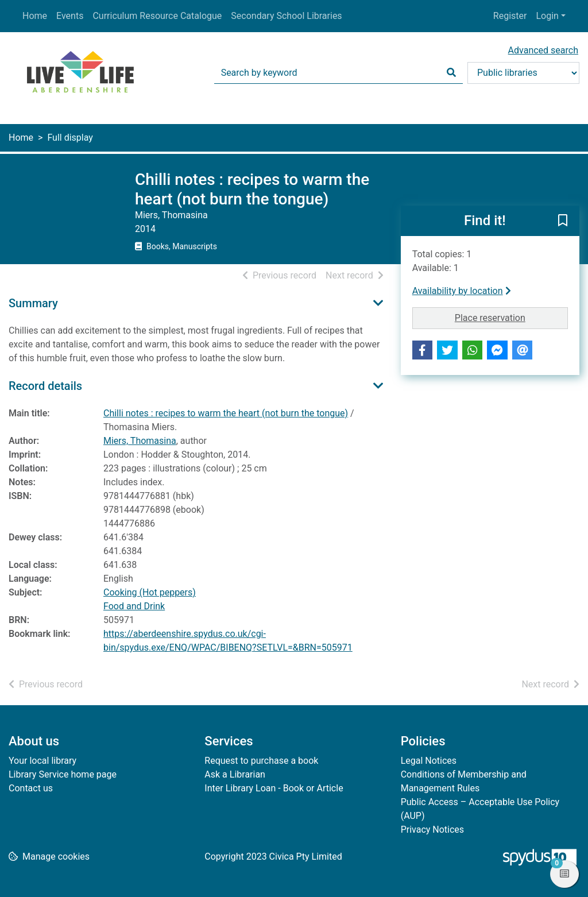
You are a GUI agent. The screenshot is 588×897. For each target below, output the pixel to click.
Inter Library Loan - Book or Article (274, 788)
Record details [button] (45, 386)
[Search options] (523, 73)
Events (70, 16)
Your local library (42, 761)
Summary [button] (33, 303)
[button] (563, 222)
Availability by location (462, 291)
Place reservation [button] (511, 317)
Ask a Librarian (235, 774)
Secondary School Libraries (286, 16)
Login (547, 16)
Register (510, 16)
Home (35, 16)
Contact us (31, 788)
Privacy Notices (432, 830)
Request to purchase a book (261, 761)
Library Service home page (63, 774)
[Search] (451, 73)
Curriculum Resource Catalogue (157, 16)
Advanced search (543, 50)
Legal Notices (429, 761)
